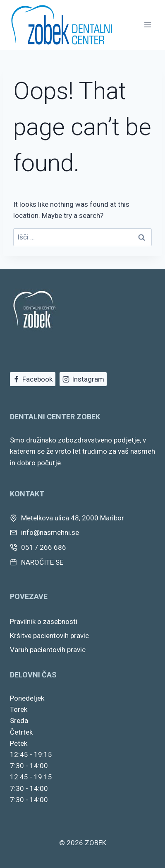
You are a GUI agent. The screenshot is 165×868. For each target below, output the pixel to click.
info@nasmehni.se (50, 532)
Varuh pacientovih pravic (48, 650)
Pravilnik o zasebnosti (44, 621)
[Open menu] (147, 25)
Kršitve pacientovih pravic (49, 636)
